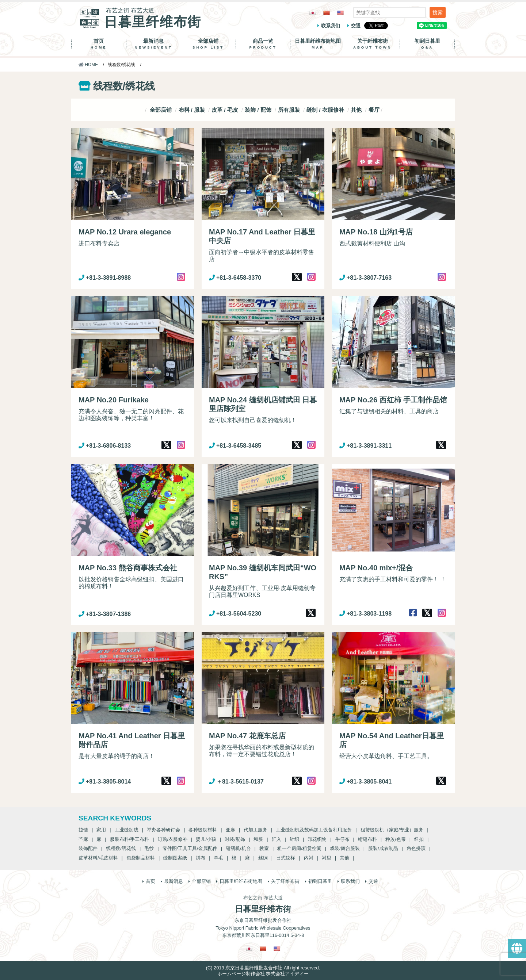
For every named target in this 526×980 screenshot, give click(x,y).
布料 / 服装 (192, 110)
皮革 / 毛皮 (225, 110)
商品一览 (263, 44)
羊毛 (218, 858)
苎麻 (83, 839)
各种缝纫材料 (203, 830)
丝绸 (263, 858)
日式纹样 (286, 858)
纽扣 (419, 839)
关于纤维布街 (372, 44)
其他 (356, 110)
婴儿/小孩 (206, 839)
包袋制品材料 (141, 858)
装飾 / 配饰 (258, 110)
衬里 (327, 858)
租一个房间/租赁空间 (299, 848)
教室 (264, 848)
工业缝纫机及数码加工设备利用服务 (314, 830)
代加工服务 (256, 830)
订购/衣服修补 (173, 839)
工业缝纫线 (127, 830)
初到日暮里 (427, 44)
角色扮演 (416, 848)
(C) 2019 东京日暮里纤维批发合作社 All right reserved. (263, 968)
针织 (294, 839)
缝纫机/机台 (238, 848)
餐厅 (374, 110)
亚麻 (230, 830)
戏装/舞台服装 (345, 848)
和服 (258, 839)
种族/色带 (396, 839)
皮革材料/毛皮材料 (98, 858)
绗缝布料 (367, 839)
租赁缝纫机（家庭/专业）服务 (392, 830)
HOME (88, 65)
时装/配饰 (235, 839)
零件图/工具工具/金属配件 (190, 848)
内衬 (309, 858)
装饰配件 (88, 848)
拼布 (201, 858)
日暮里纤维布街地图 (318, 44)
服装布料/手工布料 (130, 839)
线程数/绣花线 (121, 848)
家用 (101, 830)
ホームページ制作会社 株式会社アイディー (263, 974)
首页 (99, 44)
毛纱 (149, 848)
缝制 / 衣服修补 (325, 110)
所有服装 (289, 110)
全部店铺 (208, 44)
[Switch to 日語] (313, 13)
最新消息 (154, 44)
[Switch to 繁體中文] (327, 13)
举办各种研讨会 (163, 830)
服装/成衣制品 (383, 848)
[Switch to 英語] (340, 13)
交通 (356, 26)
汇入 (277, 839)
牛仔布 (342, 839)
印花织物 (317, 839)
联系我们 (331, 26)
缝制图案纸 (175, 858)
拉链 (83, 830)
